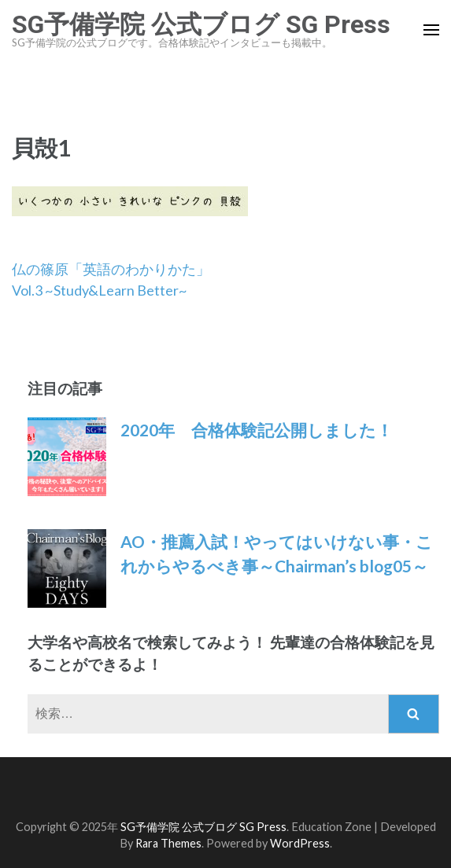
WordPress (300, 843)
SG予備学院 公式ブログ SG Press (201, 24)
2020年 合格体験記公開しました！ (257, 430)
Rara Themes (168, 843)
